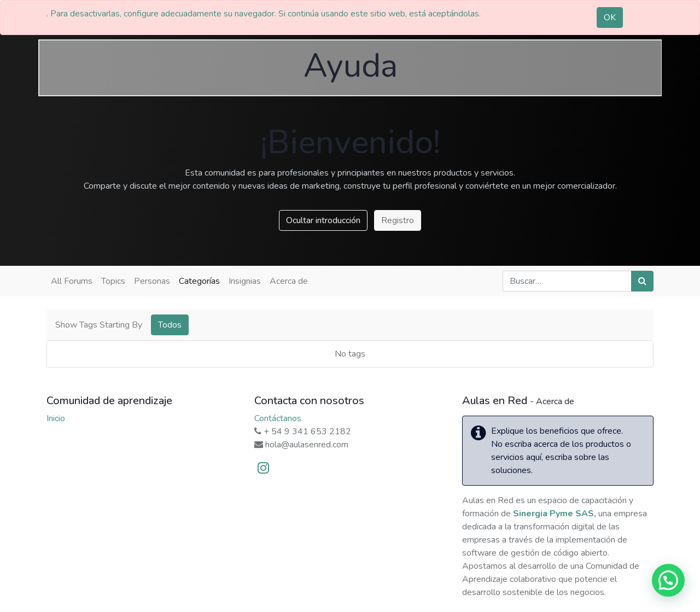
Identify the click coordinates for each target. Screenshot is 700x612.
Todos (170, 325)
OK (610, 18)
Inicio (56, 418)
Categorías (199, 281)
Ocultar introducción (323, 220)
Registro (398, 220)
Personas (152, 281)
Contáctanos (278, 418)
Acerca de (289, 281)
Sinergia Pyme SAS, (555, 514)
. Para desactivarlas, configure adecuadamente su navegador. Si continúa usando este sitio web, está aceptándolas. (264, 14)
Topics (113, 281)
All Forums (72, 281)
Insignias (245, 281)
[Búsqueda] (642, 281)
